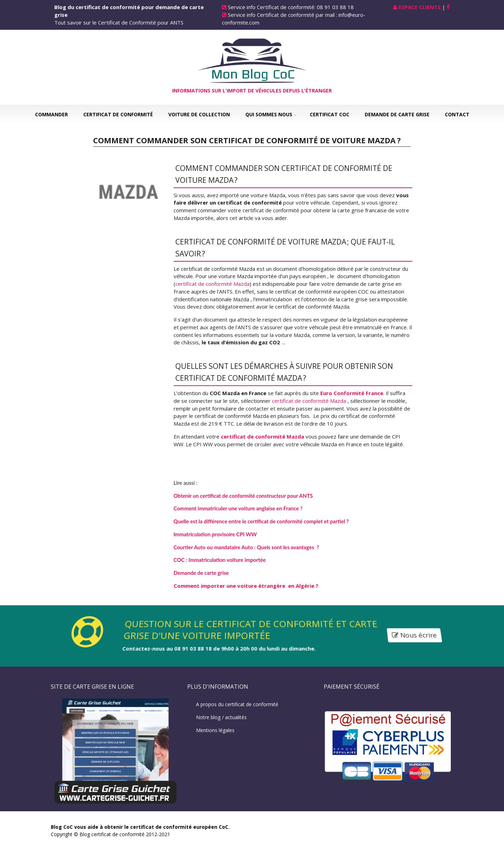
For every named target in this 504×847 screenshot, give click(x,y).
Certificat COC (330, 114)
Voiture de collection (199, 114)
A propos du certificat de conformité (237, 704)
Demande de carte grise (397, 114)
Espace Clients (420, 7)
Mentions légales (215, 730)
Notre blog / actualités (221, 717)
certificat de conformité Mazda (212, 284)
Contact (457, 114)
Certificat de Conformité (118, 114)
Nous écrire (414, 635)
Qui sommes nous (269, 114)
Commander (51, 114)
